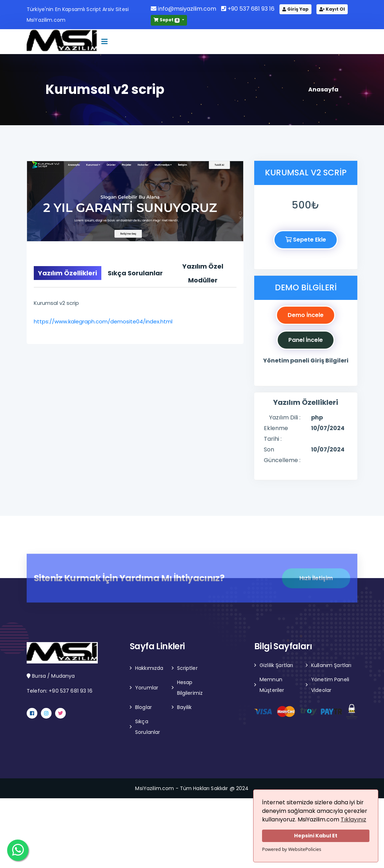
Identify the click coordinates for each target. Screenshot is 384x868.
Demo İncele (306, 315)
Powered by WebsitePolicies (292, 849)
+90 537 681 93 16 (248, 9)
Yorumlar (147, 688)
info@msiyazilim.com (183, 9)
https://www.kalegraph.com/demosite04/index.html (103, 321)
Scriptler (187, 668)
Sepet (167, 20)
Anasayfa (323, 89)
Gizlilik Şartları (276, 665)
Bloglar (143, 707)
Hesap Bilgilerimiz (190, 688)
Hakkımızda (149, 668)
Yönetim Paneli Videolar (330, 685)
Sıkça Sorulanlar (148, 727)
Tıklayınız (353, 819)
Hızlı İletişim (316, 581)
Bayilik (185, 707)
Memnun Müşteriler (272, 685)
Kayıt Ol (332, 9)
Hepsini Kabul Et (316, 836)
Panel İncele (306, 340)
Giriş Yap (295, 9)
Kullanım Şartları (331, 665)
